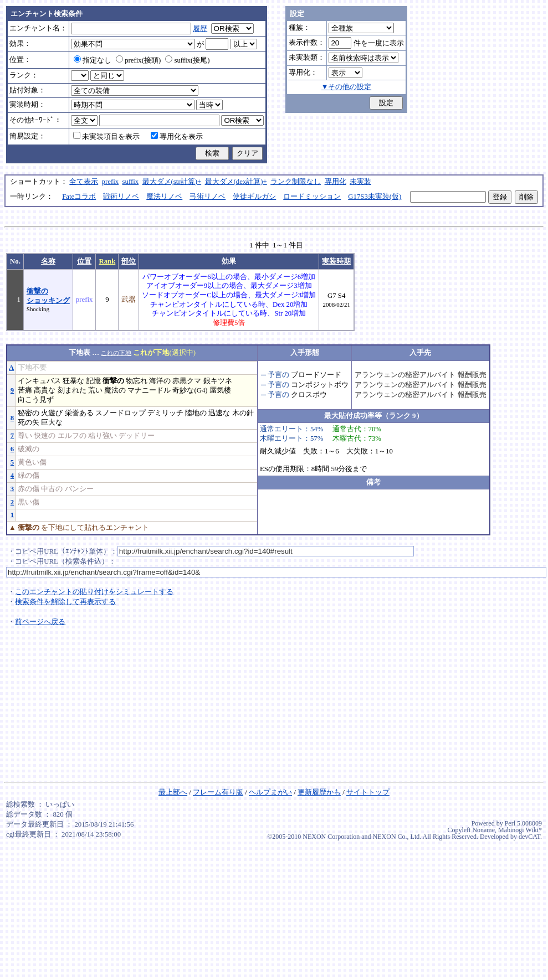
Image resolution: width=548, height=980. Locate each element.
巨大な (52, 422)
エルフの (72, 436)
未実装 (360, 182)
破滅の (29, 449)
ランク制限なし (296, 182)
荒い (95, 390)
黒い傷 (29, 502)
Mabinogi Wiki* (520, 830)
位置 (84, 261)
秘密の (29, 413)
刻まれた (72, 390)
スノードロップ (121, 413)
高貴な (45, 390)
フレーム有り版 (218, 792)
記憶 (94, 381)
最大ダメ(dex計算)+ (236, 182)
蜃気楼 (220, 390)
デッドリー (137, 436)
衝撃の (113, 381)
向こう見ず (36, 400)
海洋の (160, 381)
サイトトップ (368, 792)
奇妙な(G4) (190, 390)
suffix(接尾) (187, 60)
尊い (25, 436)
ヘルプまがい (270, 792)
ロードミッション (312, 197)
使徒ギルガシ (254, 197)
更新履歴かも (319, 792)
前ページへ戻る (40, 622)
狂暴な (73, 381)
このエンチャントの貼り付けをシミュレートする (94, 592)
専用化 (336, 182)
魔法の (115, 390)
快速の (45, 436)
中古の (52, 489)
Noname (483, 830)
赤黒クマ (187, 381)
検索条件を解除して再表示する (65, 602)
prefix (111, 182)
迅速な (219, 413)
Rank (107, 261)
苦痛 (25, 390)
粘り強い (103, 436)
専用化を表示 (177, 137)
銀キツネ (218, 381)
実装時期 (336, 261)
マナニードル (149, 390)
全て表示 (84, 182)
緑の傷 (29, 476)
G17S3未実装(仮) (375, 197)
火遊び (52, 413)
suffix (131, 182)
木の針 (243, 413)
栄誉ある (79, 413)
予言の (278, 375)
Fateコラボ (79, 197)
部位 (129, 261)
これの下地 (116, 353)
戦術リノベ (121, 197)
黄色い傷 (32, 462)
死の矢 (29, 422)
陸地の (196, 413)
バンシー (79, 489)
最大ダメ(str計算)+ (172, 182)
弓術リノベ (208, 197)
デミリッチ (165, 413)
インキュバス (39, 381)
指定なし (93, 60)
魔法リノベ (164, 197)
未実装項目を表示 (106, 137)
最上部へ (173, 792)
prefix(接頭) (138, 60)
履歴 (200, 29)
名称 (48, 261)
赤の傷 (29, 489)
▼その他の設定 (347, 87)
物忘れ (137, 381)
